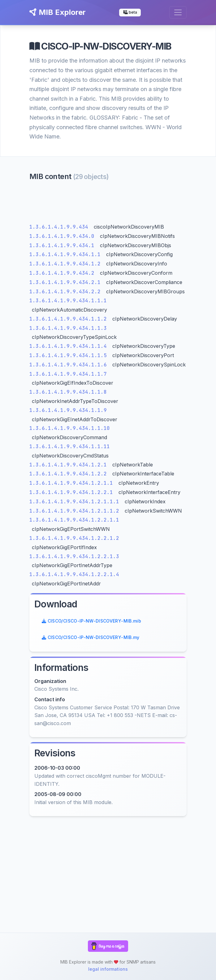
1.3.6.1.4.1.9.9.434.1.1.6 (70, 365)
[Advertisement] (108, 204)
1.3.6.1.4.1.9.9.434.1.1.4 (70, 346)
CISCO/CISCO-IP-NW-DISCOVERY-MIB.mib (91, 621)
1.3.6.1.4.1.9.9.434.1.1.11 (70, 446)
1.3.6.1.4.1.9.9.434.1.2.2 (70, 474)
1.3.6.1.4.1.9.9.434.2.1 (67, 282)
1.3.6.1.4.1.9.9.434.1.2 (67, 264)
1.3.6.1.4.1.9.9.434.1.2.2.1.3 (74, 556)
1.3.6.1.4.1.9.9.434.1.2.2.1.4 (74, 574)
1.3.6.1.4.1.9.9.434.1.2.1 (70, 465)
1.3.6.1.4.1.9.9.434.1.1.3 (68, 328)
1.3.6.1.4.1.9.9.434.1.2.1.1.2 (76, 511)
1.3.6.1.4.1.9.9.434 (60, 227)
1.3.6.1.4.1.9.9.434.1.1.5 (70, 355)
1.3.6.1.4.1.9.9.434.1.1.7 (68, 374)
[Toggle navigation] (178, 12)
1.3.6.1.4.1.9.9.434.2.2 (67, 292)
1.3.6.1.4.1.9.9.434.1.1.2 (70, 319)
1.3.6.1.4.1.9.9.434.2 (63, 273)
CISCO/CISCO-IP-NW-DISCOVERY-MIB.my (91, 637)
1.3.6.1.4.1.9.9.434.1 (63, 245)
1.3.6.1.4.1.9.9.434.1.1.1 (68, 301)
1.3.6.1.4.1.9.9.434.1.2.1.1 (73, 483)
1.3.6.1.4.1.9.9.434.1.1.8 (68, 392)
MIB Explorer (58, 12)
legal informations (108, 969)
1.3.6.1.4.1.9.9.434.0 (63, 236)
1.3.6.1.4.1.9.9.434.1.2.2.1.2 (74, 538)
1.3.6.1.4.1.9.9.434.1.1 (67, 254)
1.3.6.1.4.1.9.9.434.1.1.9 (68, 410)
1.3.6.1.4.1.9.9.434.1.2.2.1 (73, 492)
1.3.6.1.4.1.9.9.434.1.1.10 (70, 428)
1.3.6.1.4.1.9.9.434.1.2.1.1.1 (76, 502)
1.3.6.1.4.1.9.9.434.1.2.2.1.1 (74, 520)
